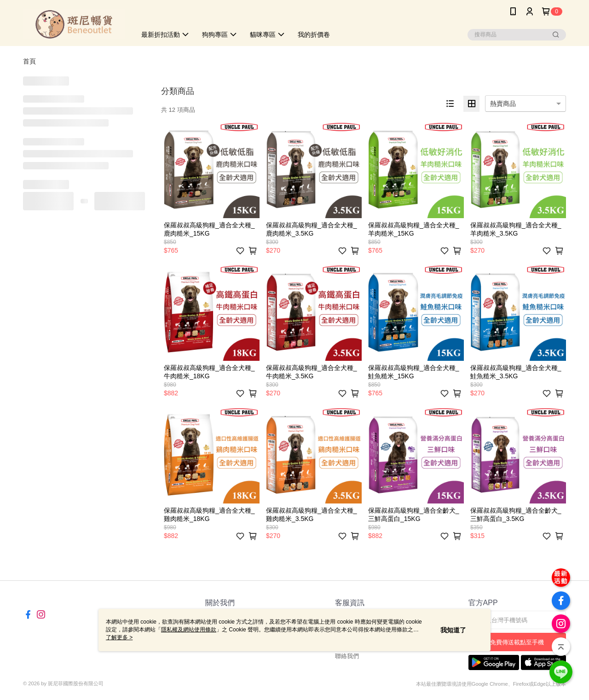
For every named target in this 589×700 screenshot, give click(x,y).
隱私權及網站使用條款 (189, 630)
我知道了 (453, 630)
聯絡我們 (347, 656)
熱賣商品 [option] (503, 104)
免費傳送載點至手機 (517, 642)
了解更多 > (119, 637)
